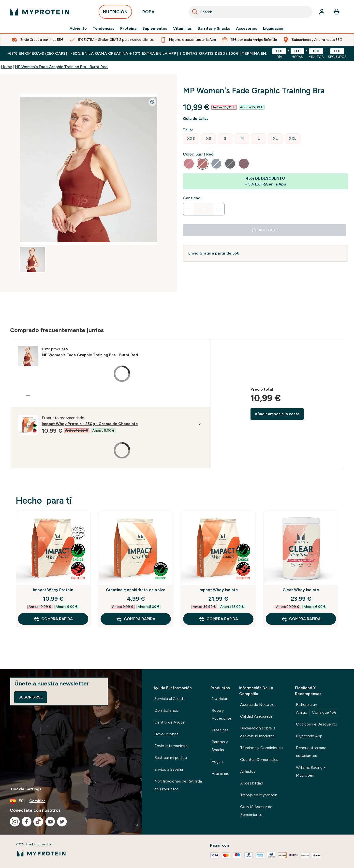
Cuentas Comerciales (259, 760)
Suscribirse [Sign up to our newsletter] (31, 697)
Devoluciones (166, 734)
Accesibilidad (252, 783)
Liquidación (274, 28)
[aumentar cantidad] (219, 209)
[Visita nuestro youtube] (50, 822)
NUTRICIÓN (115, 13)
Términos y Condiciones (261, 748)
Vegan (217, 761)
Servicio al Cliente (170, 699)
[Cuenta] (322, 12)
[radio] (191, 139)
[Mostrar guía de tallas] (265, 119)
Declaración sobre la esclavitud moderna (258, 732)
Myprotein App (309, 736)
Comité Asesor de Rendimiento (256, 811)
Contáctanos (166, 710)
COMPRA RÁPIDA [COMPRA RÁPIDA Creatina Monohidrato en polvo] (136, 619)
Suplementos (155, 28)
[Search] (195, 12)
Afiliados (248, 771)
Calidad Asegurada (256, 716)
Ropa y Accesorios (222, 714)
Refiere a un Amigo (317, 709)
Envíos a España (169, 769)
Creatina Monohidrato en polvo (136, 590)
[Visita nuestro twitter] (62, 822)
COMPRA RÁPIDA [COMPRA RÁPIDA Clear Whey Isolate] (301, 619)
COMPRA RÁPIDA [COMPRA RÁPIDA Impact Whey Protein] (53, 619)
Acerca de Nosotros (258, 704)
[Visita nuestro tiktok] (38, 822)
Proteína (128, 28)
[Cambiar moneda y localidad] (71, 801)
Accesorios (247, 28)
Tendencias (103, 28)
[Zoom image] (152, 102)
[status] (204, 209)
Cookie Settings (26, 789)
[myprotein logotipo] (40, 12)
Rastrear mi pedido (171, 758)
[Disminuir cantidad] (189, 209)
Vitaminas (182, 28)
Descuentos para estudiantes (311, 752)
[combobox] (251, 12)
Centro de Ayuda (170, 722)
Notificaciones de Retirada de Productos (178, 785)
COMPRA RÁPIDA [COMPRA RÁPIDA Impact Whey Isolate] (218, 619)
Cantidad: (192, 198)
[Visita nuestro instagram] (15, 822)
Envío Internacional (171, 746)
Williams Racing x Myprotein (311, 771)
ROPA (148, 13)
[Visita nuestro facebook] (27, 822)
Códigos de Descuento (317, 724)
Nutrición (220, 699)
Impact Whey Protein (53, 590)
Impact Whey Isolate (218, 590)
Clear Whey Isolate (301, 590)
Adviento (78, 28)
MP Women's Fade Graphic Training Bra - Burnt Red (61, 67)
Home (7, 67)
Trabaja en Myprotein (259, 795)
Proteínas (220, 730)
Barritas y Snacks (214, 28)
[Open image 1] (32, 259)
